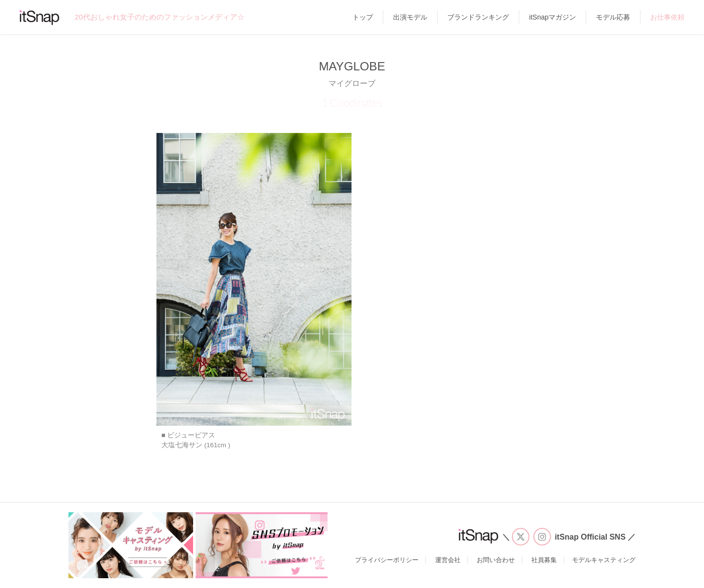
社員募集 (544, 560)
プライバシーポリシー (387, 560)
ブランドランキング (478, 17)
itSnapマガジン (552, 17)
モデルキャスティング (604, 560)
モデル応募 (613, 17)
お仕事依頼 (667, 17)
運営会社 (448, 560)
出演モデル (410, 17)
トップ (363, 17)
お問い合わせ (496, 560)
